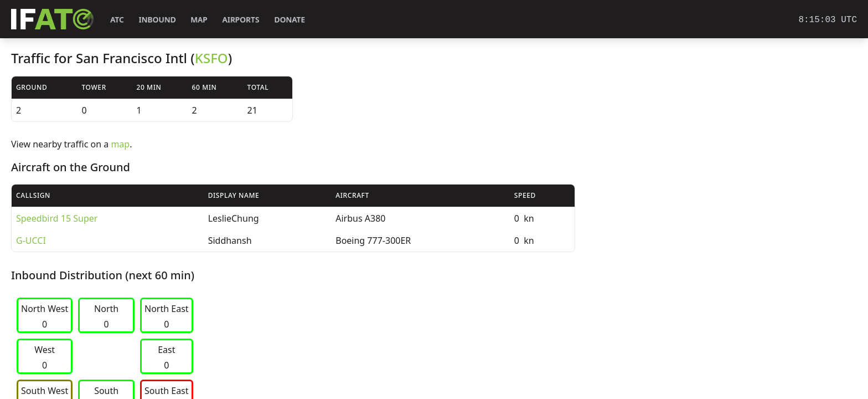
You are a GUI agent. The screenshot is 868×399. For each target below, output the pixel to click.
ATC (117, 20)
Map (199, 20)
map (120, 144)
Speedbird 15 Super (57, 218)
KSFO (211, 58)
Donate (290, 20)
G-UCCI (31, 241)
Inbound (157, 20)
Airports (241, 20)
